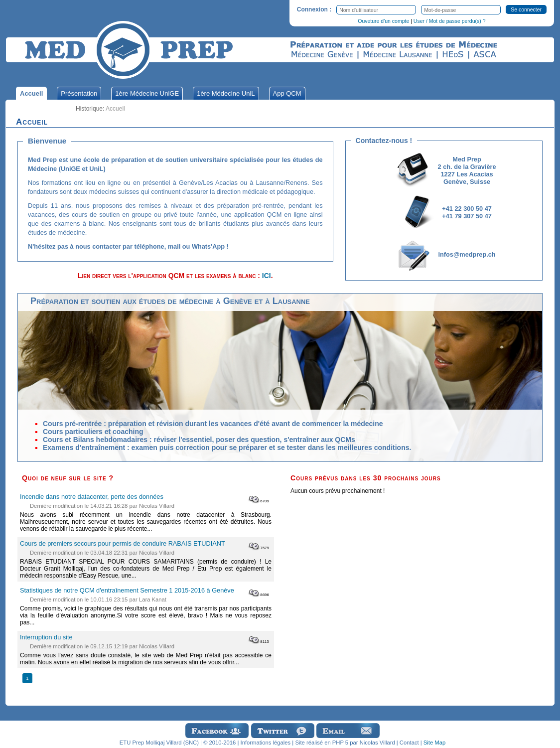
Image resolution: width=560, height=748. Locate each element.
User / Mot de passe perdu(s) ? (450, 21)
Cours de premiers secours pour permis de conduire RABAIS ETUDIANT (123, 543)
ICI (267, 276)
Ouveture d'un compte (383, 21)
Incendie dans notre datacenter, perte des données (92, 497)
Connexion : (314, 9)
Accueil (31, 93)
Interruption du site (46, 637)
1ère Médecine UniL (226, 93)
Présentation (79, 93)
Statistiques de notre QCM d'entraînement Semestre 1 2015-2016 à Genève (127, 590)
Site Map (434, 743)
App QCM (287, 93)
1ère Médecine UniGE (147, 93)
